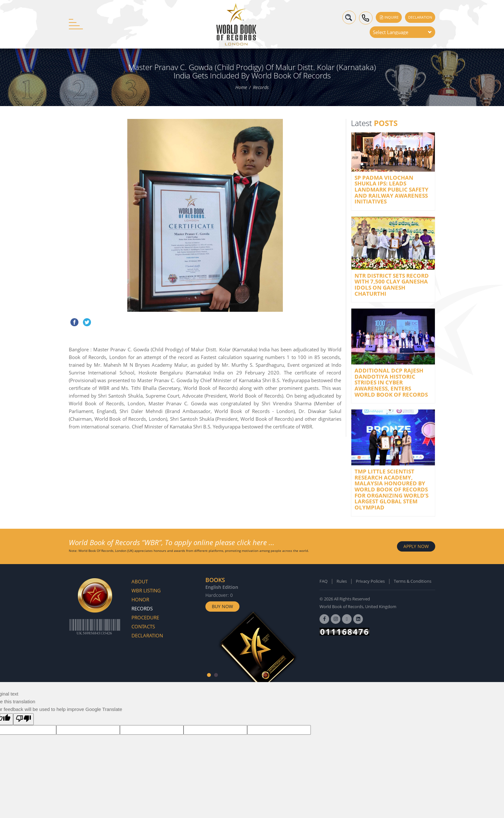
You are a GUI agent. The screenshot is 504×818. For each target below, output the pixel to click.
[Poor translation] (23, 719)
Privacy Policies (370, 581)
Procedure (145, 617)
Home (241, 87)
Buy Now (222, 606)
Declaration (420, 17)
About (140, 581)
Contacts (143, 626)
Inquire (389, 17)
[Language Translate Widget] (402, 32)
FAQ (324, 581)
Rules (342, 581)
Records (261, 87)
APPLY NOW (416, 546)
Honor (140, 599)
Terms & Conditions (413, 581)
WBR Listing (146, 590)
